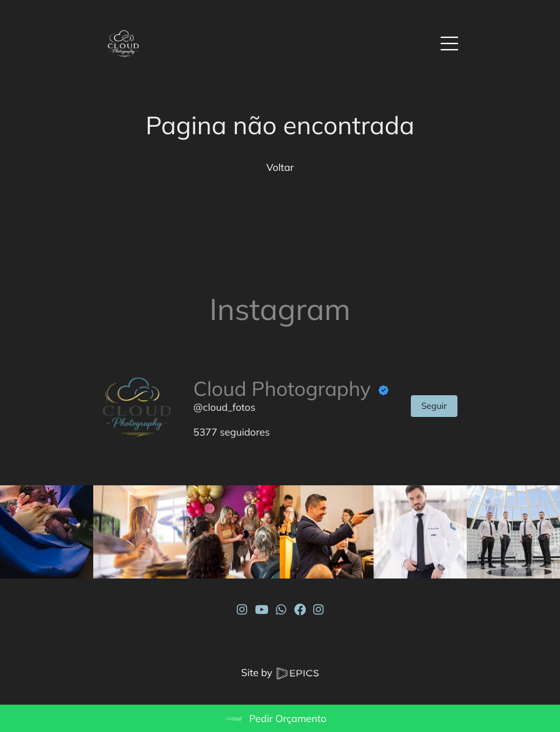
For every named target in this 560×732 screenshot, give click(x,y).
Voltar (280, 167)
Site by (280, 672)
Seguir (434, 406)
